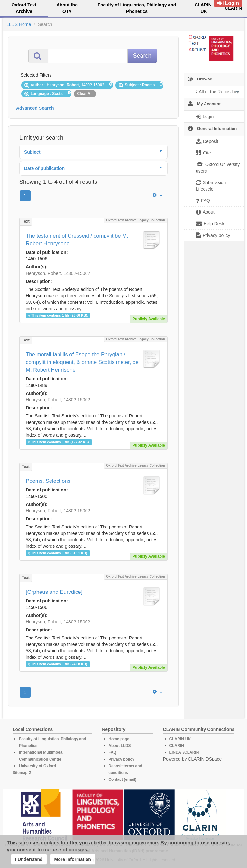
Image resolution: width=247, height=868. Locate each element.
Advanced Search (35, 108)
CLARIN (177, 746)
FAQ (112, 752)
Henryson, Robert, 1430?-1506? (58, 273)
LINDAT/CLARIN (184, 752)
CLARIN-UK (180, 739)
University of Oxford (37, 766)
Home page (119, 739)
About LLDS (119, 746)
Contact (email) (122, 779)
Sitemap (20, 773)
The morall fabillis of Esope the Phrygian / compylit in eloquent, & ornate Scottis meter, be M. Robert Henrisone (82, 362)
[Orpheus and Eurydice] (54, 592)
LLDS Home (19, 24)
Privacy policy (121, 759)
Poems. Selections (48, 481)
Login (228, 3)
